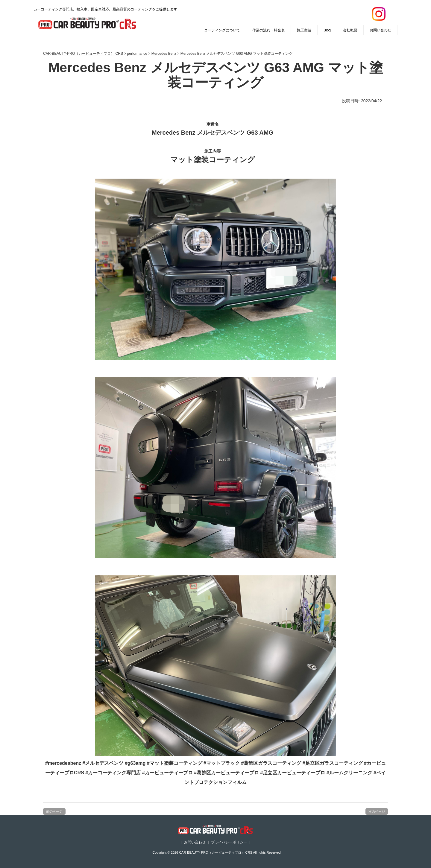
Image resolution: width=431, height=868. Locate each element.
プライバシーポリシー (229, 842)
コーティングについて (222, 30)
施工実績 (304, 30)
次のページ (377, 811)
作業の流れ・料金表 (268, 30)
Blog (327, 30)
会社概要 (350, 30)
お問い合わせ (380, 30)
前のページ (54, 811)
